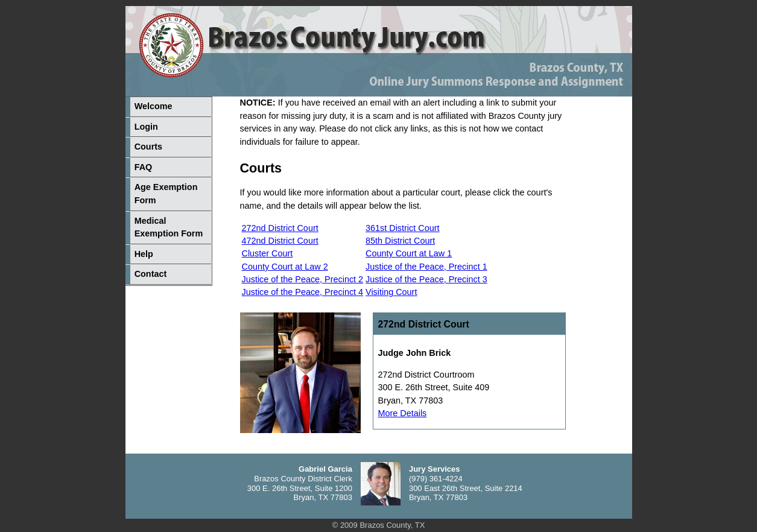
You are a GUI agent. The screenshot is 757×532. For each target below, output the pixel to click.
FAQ (144, 167)
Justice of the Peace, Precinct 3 (426, 279)
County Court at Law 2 (285, 267)
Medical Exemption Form (169, 227)
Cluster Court (268, 253)
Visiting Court (391, 292)
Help (144, 254)
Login (146, 127)
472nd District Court (280, 241)
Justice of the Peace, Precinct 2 (303, 279)
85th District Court (400, 241)
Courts (148, 147)
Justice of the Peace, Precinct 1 (426, 267)
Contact (151, 274)
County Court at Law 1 (409, 253)
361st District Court (402, 228)
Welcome (154, 106)
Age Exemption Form (166, 194)
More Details (403, 413)
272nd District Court (280, 228)
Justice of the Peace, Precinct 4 (303, 292)
